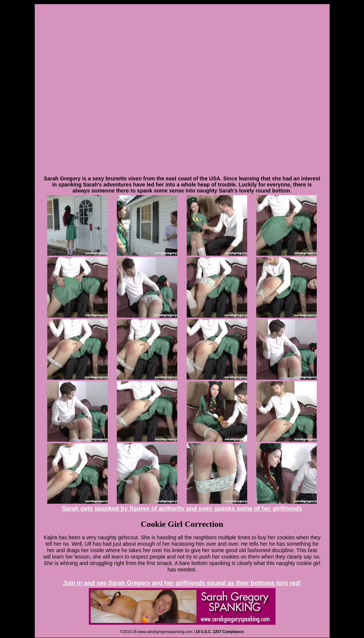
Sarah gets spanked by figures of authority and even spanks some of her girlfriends (182, 508)
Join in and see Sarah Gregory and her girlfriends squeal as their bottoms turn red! (182, 583)
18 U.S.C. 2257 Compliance (220, 632)
